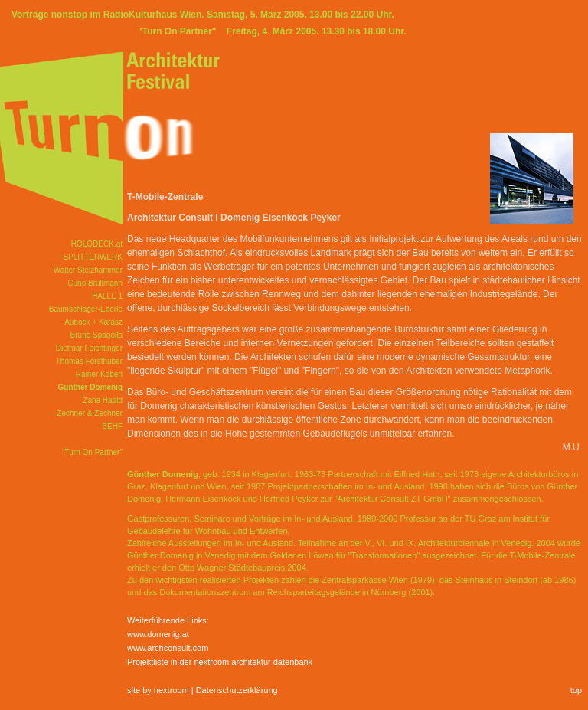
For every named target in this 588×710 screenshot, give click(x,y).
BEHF (112, 426)
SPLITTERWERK (93, 257)
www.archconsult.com (168, 648)
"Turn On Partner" (92, 452)
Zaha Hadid (103, 400)
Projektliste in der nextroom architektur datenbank (220, 662)
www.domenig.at (158, 634)
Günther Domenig (90, 387)
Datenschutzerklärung (237, 690)
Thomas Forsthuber (89, 361)
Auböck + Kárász (93, 322)
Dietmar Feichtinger (89, 348)
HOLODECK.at (97, 244)
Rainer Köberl (99, 374)
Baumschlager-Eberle (86, 309)
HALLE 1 (107, 296)
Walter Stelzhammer (88, 270)
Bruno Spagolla (96, 335)
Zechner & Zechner (90, 413)
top (576, 690)
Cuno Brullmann (95, 283)
